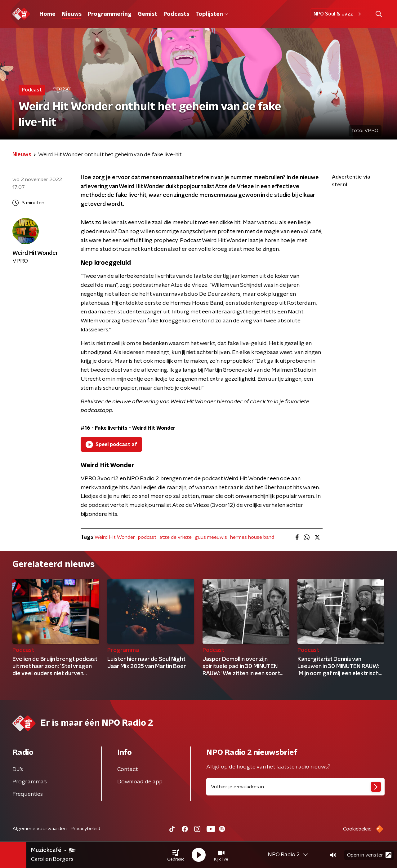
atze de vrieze (176, 537)
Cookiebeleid (357, 829)
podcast (147, 537)
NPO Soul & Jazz (338, 14)
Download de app (140, 782)
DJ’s (18, 769)
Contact (128, 769)
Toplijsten (212, 14)
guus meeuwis (211, 537)
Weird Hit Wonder (115, 537)
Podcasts (176, 14)
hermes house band (252, 537)
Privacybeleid (85, 829)
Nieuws (72, 14)
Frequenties (28, 794)
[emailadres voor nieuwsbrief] (295, 787)
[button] (176, 855)
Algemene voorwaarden (40, 829)
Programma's (30, 782)
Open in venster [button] (369, 855)
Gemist (147, 14)
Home (47, 14)
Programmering (110, 14)
